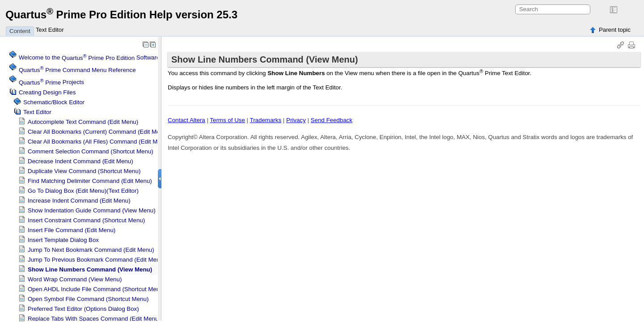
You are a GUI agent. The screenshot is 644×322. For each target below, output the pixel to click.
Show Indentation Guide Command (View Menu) (92, 210)
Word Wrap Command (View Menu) (75, 279)
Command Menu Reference (77, 70)
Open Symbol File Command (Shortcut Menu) (88, 299)
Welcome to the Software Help (96, 58)
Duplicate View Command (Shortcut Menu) (84, 171)
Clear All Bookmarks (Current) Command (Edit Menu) (98, 132)
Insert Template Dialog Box (63, 240)
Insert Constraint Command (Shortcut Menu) (86, 220)
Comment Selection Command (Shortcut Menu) (91, 151)
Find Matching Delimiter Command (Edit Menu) (90, 181)
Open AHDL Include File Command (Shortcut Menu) (96, 289)
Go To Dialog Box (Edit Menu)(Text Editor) (83, 191)
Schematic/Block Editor (54, 102)
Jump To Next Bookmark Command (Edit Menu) (91, 250)
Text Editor (50, 30)
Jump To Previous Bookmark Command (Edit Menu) (96, 260)
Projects (51, 83)
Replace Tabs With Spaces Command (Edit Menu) (94, 319)
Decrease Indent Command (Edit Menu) (80, 161)
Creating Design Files (47, 92)
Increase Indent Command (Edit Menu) (79, 201)
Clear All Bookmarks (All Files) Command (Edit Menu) (99, 142)
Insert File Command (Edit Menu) (72, 230)
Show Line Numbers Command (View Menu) (90, 269)
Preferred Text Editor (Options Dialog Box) (83, 309)
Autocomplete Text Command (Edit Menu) (83, 122)
